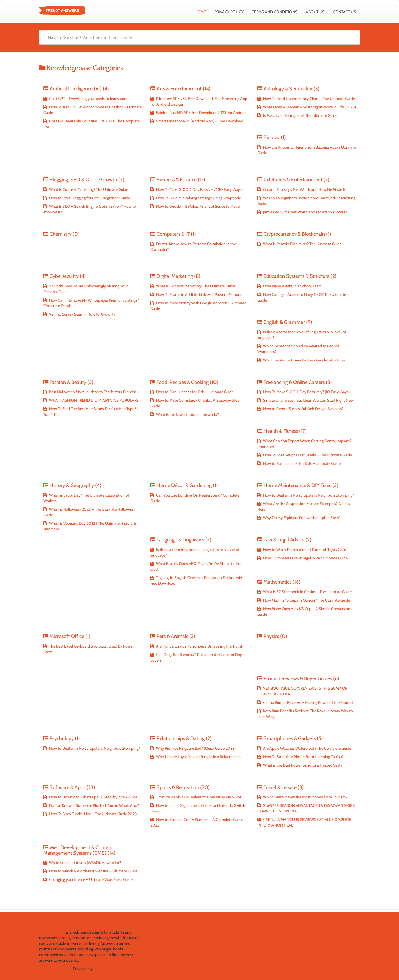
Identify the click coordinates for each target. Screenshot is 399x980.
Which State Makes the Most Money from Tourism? (305, 797)
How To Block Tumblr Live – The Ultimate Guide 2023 (92, 814)
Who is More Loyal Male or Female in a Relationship (198, 757)
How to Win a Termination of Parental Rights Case (304, 550)
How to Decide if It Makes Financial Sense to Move (197, 206)
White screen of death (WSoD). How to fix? (84, 863)
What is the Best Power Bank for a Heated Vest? (302, 765)
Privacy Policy (229, 12)
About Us (315, 12)
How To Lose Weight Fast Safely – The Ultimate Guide (307, 455)
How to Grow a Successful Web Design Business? (303, 409)
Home (200, 12)
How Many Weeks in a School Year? (292, 286)
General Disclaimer (274, 949)
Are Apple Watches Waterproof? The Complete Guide (307, 748)
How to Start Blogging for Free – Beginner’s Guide (89, 198)
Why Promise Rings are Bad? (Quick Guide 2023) (195, 748)
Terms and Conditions (275, 12)
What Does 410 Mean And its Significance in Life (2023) (309, 107)
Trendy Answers (52, 932)
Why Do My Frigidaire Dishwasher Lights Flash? (301, 518)
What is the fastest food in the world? (187, 414)
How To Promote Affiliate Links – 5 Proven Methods (199, 294)
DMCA (264, 955)
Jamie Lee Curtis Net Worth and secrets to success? (305, 212)
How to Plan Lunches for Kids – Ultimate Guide (194, 392)
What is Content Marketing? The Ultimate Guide (88, 189)
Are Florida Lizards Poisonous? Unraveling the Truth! (199, 646)
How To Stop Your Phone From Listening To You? (303, 757)
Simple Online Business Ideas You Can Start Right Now (308, 400)
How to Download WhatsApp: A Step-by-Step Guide (93, 797)
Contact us (344, 12)
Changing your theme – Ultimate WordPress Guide (90, 879)
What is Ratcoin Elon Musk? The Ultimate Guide (302, 244)
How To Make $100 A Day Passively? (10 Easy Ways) (199, 189)
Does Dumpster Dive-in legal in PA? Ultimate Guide (305, 558)
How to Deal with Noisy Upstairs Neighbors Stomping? (308, 495)
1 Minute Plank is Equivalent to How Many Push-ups (199, 797)
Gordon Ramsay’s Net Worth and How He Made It (304, 189)
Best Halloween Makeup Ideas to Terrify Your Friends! (92, 392)
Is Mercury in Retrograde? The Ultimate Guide (300, 115)
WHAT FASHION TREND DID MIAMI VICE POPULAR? (93, 400)
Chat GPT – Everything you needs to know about (89, 99)
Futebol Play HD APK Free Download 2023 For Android (201, 113)
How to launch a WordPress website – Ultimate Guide (93, 871)
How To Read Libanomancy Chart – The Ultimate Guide (308, 99)
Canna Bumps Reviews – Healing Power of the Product (308, 702)
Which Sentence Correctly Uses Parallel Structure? (304, 360)
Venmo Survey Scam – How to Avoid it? (82, 314)
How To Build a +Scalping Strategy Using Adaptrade (198, 198)
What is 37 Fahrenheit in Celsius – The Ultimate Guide (307, 592)
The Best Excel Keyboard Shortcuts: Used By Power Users (196, 932)
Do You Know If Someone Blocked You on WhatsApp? (93, 805)
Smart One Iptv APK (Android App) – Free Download (199, 121)
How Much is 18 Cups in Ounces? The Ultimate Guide (306, 600)
